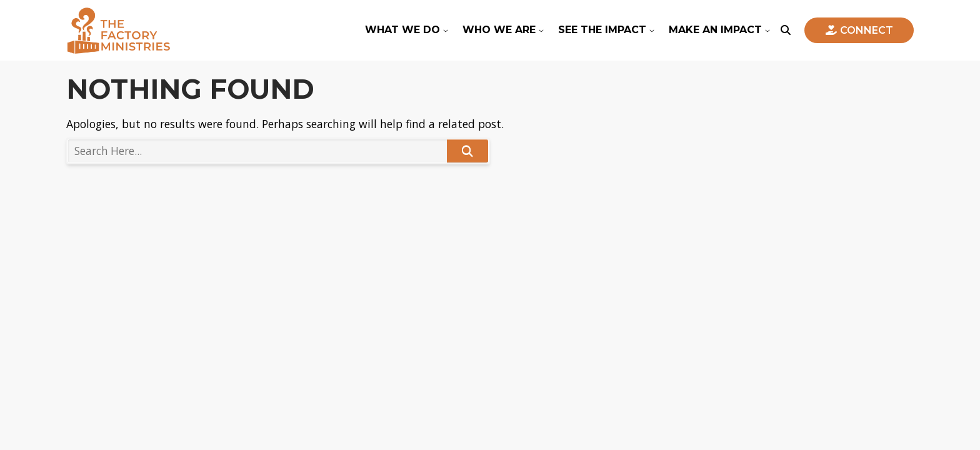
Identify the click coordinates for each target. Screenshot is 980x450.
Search (467, 151)
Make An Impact (715, 30)
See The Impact (602, 30)
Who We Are (499, 30)
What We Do (402, 30)
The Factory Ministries (118, 30)
